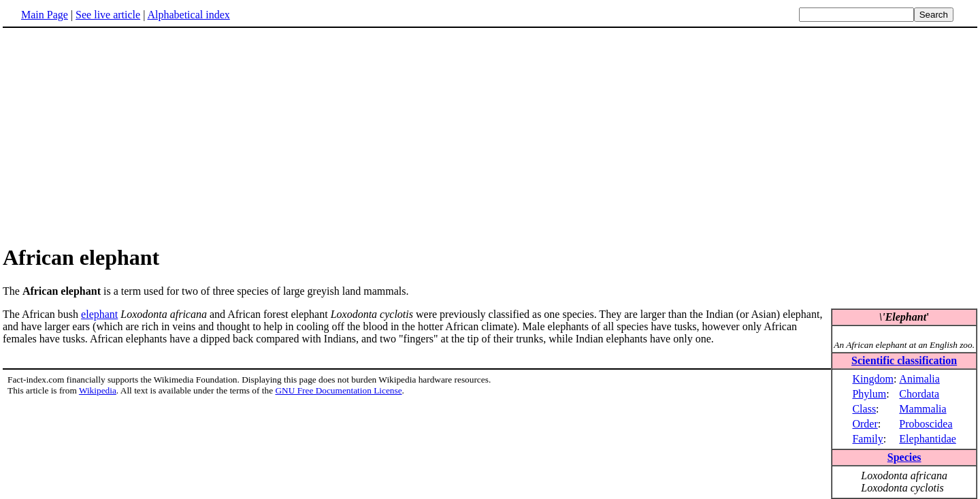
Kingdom (872, 379)
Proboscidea (926, 424)
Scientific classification (904, 360)
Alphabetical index (188, 15)
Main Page (45, 15)
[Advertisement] (117, 135)
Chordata (919, 394)
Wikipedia (98, 390)
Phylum (869, 394)
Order (865, 424)
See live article (108, 15)
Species (904, 457)
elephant (99, 314)
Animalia (919, 379)
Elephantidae (928, 439)
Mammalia (922, 409)
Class (864, 409)
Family (867, 439)
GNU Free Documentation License (338, 390)
